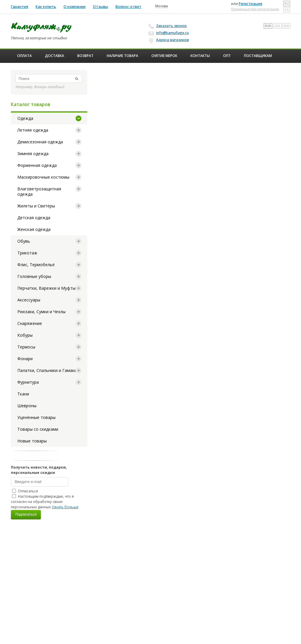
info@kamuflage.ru (170, 33)
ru (287, 4)
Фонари (25, 359)
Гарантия (20, 7)
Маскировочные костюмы (43, 177)
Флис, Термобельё (36, 265)
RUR (268, 26)
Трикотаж (27, 253)
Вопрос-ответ (128, 7)
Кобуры (25, 335)
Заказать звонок (169, 26)
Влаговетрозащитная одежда (39, 191)
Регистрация (250, 4)
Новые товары (32, 441)
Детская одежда (34, 218)
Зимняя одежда (33, 154)
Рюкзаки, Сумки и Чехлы (41, 312)
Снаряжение (30, 323)
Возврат (85, 56)
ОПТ (227, 56)
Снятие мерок (164, 56)
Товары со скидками (38, 429)
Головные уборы (34, 276)
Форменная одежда (37, 165)
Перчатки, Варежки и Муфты (46, 288)
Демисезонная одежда (40, 142)
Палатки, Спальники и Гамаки (47, 370)
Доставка (55, 56)
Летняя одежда (33, 130)
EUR (286, 26)
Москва (162, 6)
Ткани (23, 394)
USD (277, 26)
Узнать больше (65, 507)
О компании (75, 7)
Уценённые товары (36, 417)
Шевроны (27, 406)
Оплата (24, 56)
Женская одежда (34, 229)
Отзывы (101, 7)
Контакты (200, 56)
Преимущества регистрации (255, 9)
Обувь (24, 241)
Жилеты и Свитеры (36, 206)
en (287, 10)
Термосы (26, 347)
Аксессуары (29, 300)
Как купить (46, 7)
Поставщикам (258, 56)
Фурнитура (28, 382)
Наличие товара (122, 56)
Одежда (25, 118)
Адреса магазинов (170, 40)
